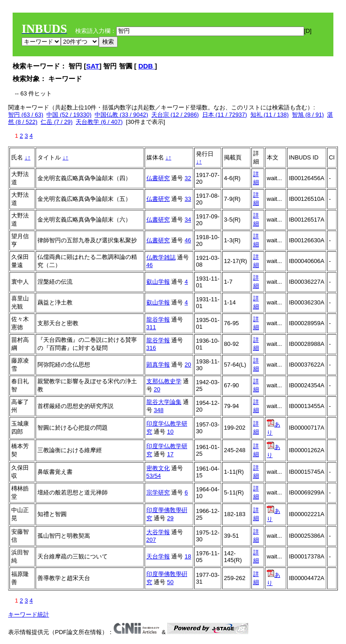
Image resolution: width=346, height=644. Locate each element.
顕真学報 (158, 365)
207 (151, 540)
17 (170, 454)
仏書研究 (158, 178)
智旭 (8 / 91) (308, 115)
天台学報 (158, 556)
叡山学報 (158, 282)
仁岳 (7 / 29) (57, 122)
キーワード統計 (29, 615)
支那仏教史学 (164, 381)
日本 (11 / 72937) (225, 115)
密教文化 (158, 468)
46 (188, 240)
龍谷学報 (158, 320)
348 (159, 410)
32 (188, 178)
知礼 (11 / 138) (270, 115)
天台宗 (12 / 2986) (175, 115)
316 (151, 348)
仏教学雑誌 (161, 257)
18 (188, 556)
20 (188, 365)
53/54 (154, 476)
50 (170, 582)
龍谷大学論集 (164, 402)
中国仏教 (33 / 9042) (121, 115)
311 (151, 327)
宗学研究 (158, 492)
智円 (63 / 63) (26, 115)
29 (170, 518)
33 (188, 199)
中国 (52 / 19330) (69, 115)
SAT (93, 66)
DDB (147, 66)
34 (188, 220)
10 (170, 432)
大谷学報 (158, 532)
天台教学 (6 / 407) (99, 122)
